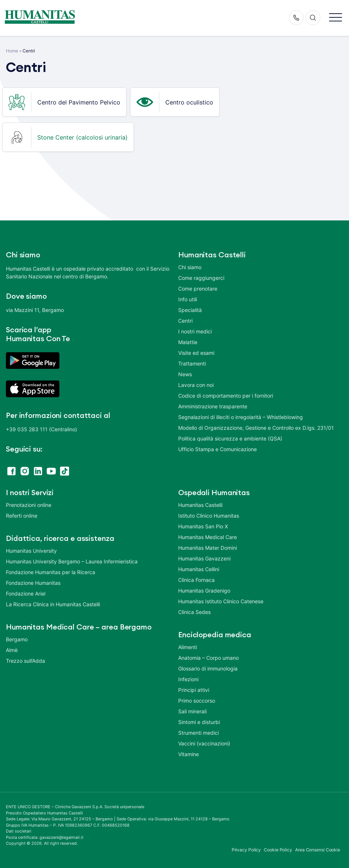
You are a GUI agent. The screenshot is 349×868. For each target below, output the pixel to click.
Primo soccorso (197, 701)
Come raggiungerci (201, 278)
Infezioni (188, 679)
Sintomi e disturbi (199, 722)
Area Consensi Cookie (318, 850)
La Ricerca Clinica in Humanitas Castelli (53, 604)
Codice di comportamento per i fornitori (226, 396)
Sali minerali (192, 711)
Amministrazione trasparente (213, 406)
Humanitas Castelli (200, 505)
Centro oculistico (189, 102)
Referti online (22, 516)
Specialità (190, 310)
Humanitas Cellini (199, 569)
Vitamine (189, 754)
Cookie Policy (278, 850)
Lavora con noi (196, 385)
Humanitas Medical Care (208, 537)
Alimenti (188, 647)
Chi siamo (190, 267)
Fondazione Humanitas (33, 583)
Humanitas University (31, 551)
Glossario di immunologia (208, 668)
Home (12, 51)
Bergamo (17, 639)
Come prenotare (198, 289)
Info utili (188, 299)
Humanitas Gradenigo (204, 591)
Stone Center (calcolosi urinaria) (82, 137)
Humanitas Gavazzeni (204, 558)
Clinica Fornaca (196, 580)
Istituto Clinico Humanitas (209, 516)
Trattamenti (192, 363)
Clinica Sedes (194, 612)
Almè (12, 650)
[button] (336, 18)
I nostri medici (195, 331)
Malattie (188, 342)
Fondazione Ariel (26, 593)
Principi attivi (194, 690)
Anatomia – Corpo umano (208, 658)
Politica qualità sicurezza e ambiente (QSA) (230, 438)
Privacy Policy (246, 850)
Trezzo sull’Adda (25, 661)
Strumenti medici (198, 733)
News (185, 374)
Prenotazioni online (29, 505)
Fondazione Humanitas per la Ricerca (51, 572)
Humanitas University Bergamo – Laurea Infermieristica (72, 561)
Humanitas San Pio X (203, 526)
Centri (185, 321)
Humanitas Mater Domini (208, 548)
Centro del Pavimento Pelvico (79, 102)
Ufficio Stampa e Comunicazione (217, 449)
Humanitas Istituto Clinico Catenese (221, 601)
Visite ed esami (196, 353)
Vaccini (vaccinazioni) (204, 743)
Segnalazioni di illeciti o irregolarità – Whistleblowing (241, 417)
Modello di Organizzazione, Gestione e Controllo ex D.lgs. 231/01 (256, 428)
